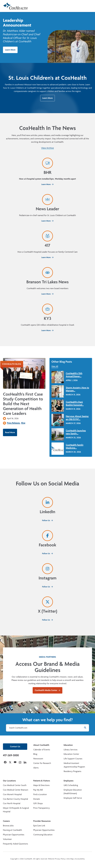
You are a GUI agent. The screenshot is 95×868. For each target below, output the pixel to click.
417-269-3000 (11, 755)
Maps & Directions (41, 785)
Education (68, 745)
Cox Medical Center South (15, 785)
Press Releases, (14, 423)
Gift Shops (38, 803)
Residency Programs (72, 771)
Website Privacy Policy (57, 859)
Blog (23, 423)
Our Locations (9, 781)
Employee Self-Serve (73, 798)
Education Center (71, 754)
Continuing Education (43, 835)
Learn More (10, 50)
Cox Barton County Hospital (15, 799)
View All (55, 366)
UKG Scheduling (71, 785)
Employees (69, 781)
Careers (6, 821)
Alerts (36, 768)
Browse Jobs (8, 826)
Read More (10, 432)
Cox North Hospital (12, 803)
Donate (37, 799)
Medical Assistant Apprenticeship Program (74, 765)
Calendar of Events (42, 750)
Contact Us (15, 747)
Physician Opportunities (14, 835)
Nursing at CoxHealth (12, 830)
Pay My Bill (38, 790)
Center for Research (42, 763)
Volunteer (7, 839)
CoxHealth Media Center (47, 690)
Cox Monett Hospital (12, 794)
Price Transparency (42, 808)
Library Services (71, 750)
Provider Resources (42, 821)
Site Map (70, 859)
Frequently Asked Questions (15, 844)
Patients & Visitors (42, 781)
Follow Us (47, 520)
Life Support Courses (73, 759)
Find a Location (40, 794)
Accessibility (80, 859)
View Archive (48, 148)
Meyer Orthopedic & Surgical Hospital (16, 810)
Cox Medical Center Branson (16, 790)
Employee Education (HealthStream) (73, 792)
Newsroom (38, 759)
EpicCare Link (39, 826)
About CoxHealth (41, 745)
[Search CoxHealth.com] (47, 728)
